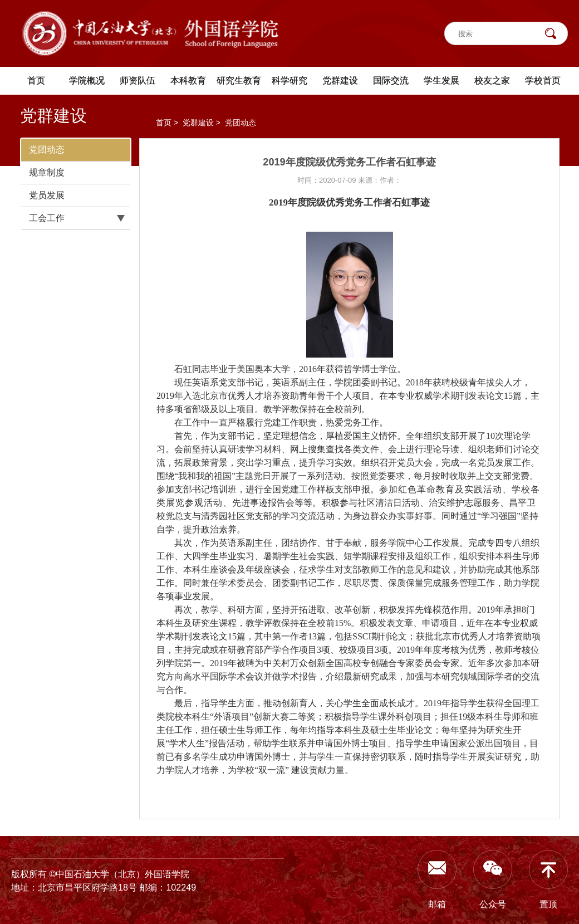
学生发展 (441, 80)
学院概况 (87, 80)
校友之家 (492, 80)
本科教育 (188, 80)
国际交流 (391, 80)
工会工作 (47, 218)
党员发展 (47, 195)
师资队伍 (138, 80)
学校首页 (543, 80)
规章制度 (47, 172)
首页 (36, 80)
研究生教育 (239, 80)
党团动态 (47, 150)
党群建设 (340, 80)
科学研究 (289, 80)
